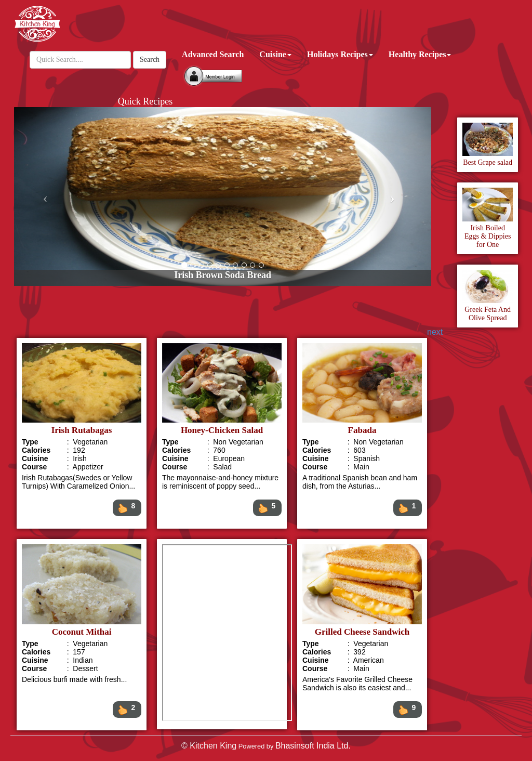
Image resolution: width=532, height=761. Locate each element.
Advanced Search (213, 54)
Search (150, 60)
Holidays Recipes (340, 54)
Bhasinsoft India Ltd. (313, 746)
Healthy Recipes (420, 54)
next (435, 332)
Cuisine (275, 54)
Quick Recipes (145, 101)
